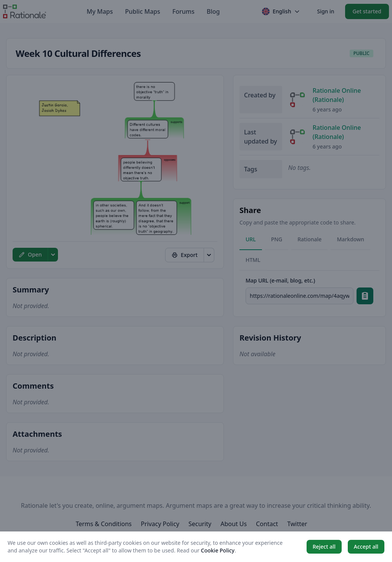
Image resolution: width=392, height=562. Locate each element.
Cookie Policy (218, 550)
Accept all (366, 547)
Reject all (324, 547)
